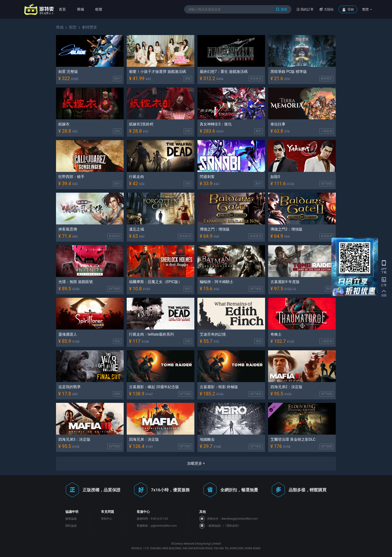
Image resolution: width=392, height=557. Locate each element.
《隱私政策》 (232, 526)
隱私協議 (71, 526)
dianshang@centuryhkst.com (239, 519)
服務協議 (71, 519)
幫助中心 (107, 519)
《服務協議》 (214, 526)
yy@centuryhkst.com (164, 526)
